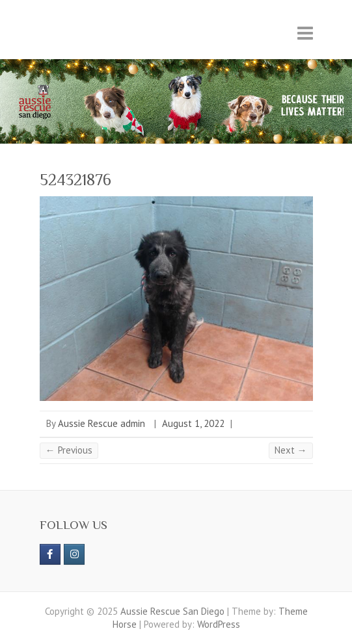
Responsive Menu (305, 33)
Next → (291, 450)
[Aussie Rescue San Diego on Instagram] (74, 554)
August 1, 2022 (193, 423)
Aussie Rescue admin (102, 423)
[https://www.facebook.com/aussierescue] (50, 554)
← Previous (69, 450)
